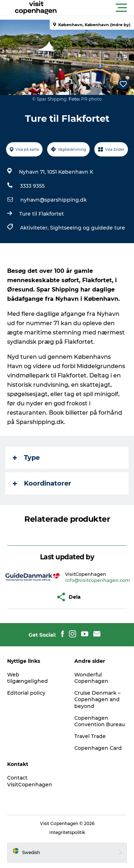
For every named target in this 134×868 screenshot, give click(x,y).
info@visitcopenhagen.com (98, 580)
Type (26, 458)
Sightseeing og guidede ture (88, 228)
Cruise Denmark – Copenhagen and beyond (97, 699)
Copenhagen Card (98, 748)
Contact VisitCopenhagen (30, 781)
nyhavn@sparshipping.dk (54, 200)
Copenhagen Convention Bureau (100, 721)
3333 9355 (32, 186)
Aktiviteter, (35, 228)
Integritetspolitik (67, 832)
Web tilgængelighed (28, 678)
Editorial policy (26, 693)
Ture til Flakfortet (42, 214)
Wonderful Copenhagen (91, 678)
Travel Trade (90, 736)
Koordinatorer (42, 483)
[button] (99, 8)
